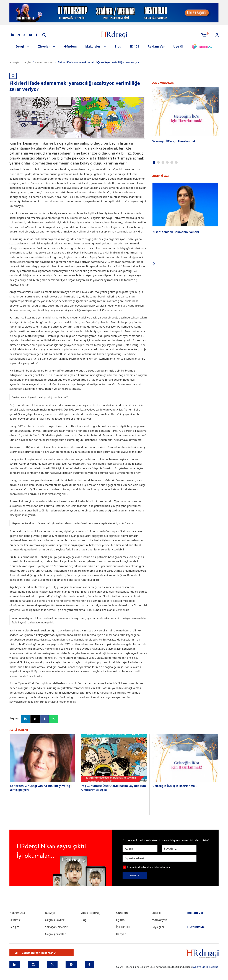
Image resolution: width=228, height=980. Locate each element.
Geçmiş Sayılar (55, 920)
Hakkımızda (17, 913)
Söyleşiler (158, 927)
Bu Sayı (50, 913)
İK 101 (134, 46)
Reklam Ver (156, 46)
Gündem (70, 46)
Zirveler (44, 46)
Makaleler (93, 46)
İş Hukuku (123, 927)
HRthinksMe (196, 927)
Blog (118, 46)
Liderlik (157, 913)
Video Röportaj (90, 913)
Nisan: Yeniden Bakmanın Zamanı (176, 232)
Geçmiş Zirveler (55, 934)
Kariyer (121, 934)
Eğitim (120, 920)
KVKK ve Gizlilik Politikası (205, 967)
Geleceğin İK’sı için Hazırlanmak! (174, 141)
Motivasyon (160, 920)
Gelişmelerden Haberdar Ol (36, 953)
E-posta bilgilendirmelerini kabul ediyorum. (149, 867)
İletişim (14, 927)
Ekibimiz (15, 920)
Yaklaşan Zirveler (56, 927)
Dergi (20, 46)
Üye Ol (178, 46)
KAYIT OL (135, 876)
